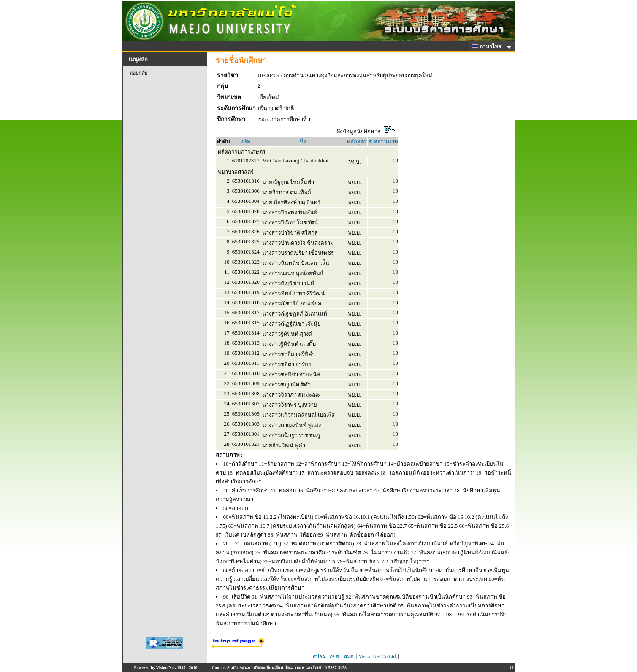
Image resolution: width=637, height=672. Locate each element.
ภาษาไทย (488, 46)
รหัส (245, 142)
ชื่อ (303, 142)
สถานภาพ (386, 142)
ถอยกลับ (138, 73)
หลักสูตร (357, 142)
